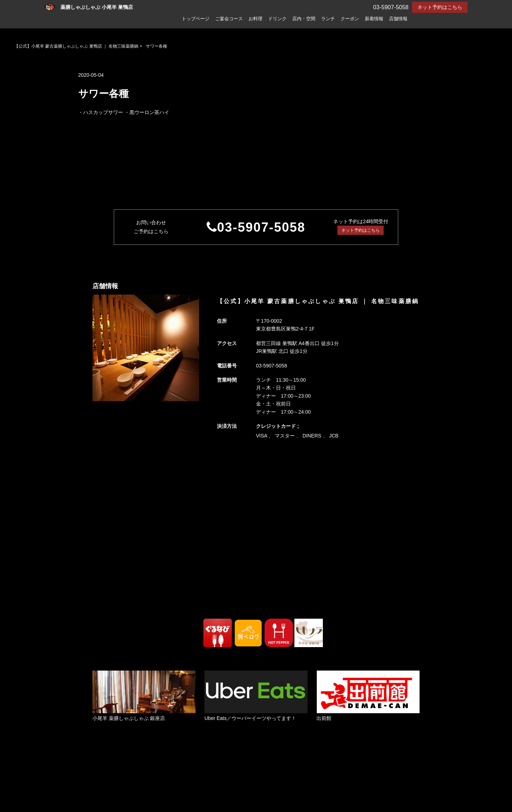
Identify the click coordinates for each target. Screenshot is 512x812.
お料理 (255, 19)
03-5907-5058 (261, 227)
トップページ (196, 19)
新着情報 (374, 19)
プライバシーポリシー (152, 793)
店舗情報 (398, 19)
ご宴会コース (229, 19)
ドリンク (277, 19)
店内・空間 (304, 19)
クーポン (350, 19)
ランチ (328, 19)
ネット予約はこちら (440, 7)
